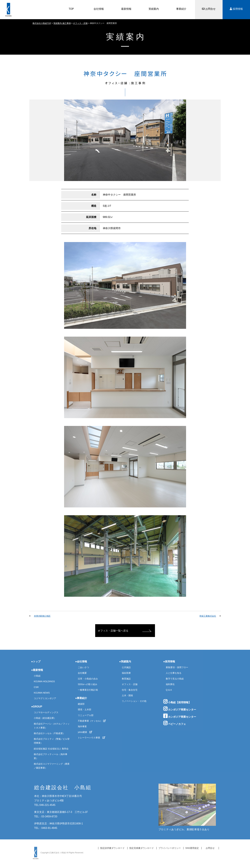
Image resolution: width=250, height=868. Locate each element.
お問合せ (209, 9)
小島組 (37, 676)
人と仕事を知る (174, 673)
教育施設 (126, 679)
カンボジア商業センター (180, 709)
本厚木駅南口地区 (42, 616)
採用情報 (236, 9)
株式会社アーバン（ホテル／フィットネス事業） (52, 726)
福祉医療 (126, 673)
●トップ (36, 662)
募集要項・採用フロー (177, 667)
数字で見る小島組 (175, 679)
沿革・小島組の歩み (88, 679)
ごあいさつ (83, 667)
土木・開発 (127, 695)
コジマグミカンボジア (45, 698)
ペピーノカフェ (175, 723)
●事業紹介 (81, 698)
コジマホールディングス (46, 712)
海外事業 (82, 726)
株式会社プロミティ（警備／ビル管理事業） (52, 741)
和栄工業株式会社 (208, 616)
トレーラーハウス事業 (92, 738)
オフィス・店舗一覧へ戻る (113, 631)
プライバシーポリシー (170, 848)
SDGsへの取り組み (88, 684)
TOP (71, 9)
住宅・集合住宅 (130, 690)
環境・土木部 (85, 710)
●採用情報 (169, 662)
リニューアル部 (86, 715)
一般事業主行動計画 (88, 690)
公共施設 (126, 667)
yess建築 (85, 732)
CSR (36, 687)
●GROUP (37, 707)
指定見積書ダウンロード (142, 848)
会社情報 (99, 9)
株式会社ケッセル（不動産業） (49, 733)
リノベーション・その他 (134, 701)
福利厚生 (170, 684)
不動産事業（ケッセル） (92, 721)
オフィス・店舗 (130, 684)
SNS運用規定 (192, 848)
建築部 (81, 704)
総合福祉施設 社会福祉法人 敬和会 (51, 749)
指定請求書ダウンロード (112, 848)
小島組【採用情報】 (177, 702)
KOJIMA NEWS (42, 693)
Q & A (169, 690)
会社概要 (82, 673)
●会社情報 (81, 662)
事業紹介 (181, 9)
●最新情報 (37, 670)
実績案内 (154, 9)
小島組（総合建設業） (45, 718)
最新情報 (126, 9)
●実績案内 (125, 662)
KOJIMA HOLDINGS (44, 681)
